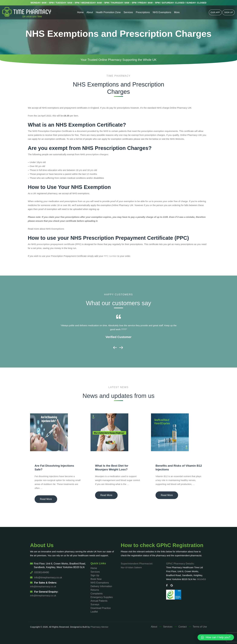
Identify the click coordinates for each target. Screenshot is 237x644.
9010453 (201, 579)
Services (128, 12)
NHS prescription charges (94, 154)
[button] (216, 637)
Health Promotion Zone (108, 12)
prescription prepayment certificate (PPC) (59, 244)
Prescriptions (143, 12)
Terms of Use (200, 627)
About (90, 12)
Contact (183, 627)
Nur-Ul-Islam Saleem (131, 567)
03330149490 (40, 572)
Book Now (96, 579)
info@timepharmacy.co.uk (46, 578)
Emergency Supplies (102, 597)
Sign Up (229, 12)
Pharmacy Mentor (99, 627)
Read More (46, 501)
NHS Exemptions (162, 12)
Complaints (97, 594)
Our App (215, 12)
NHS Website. (177, 139)
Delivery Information (101, 586)
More (177, 12)
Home (80, 12)
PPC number (110, 256)
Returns (95, 590)
